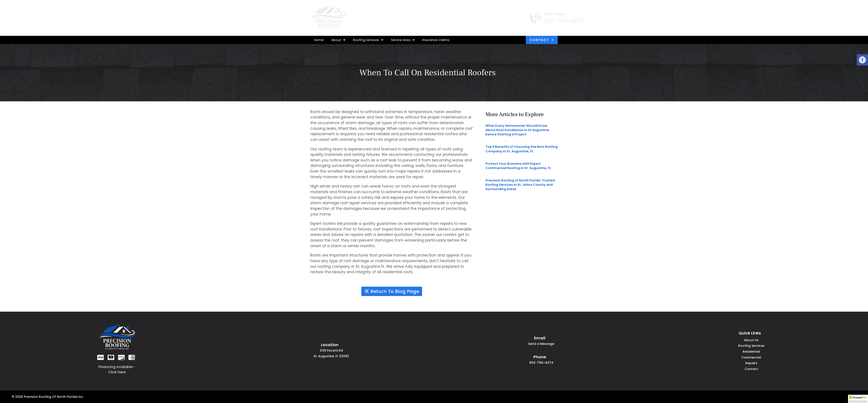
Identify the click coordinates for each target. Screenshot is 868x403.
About (338, 40)
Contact (539, 40)
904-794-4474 (556, 21)
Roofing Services (368, 40)
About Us (751, 340)
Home (319, 40)
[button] (862, 60)
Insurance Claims (436, 40)
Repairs (751, 363)
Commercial (751, 358)
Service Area (403, 40)
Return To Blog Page (392, 291)
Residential (751, 352)
